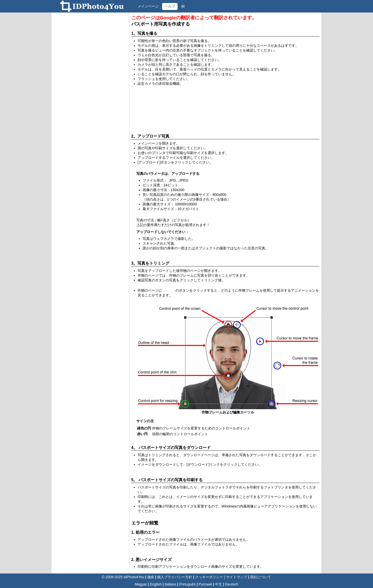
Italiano (170, 584)
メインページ (148, 6)
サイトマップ (237, 577)
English (156, 584)
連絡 (151, 577)
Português (187, 584)
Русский (205, 584)
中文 (218, 584)
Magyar (141, 584)
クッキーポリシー (209, 577)
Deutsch (232, 584)
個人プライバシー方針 (175, 577)
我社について (261, 577)
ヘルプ (170, 6)
